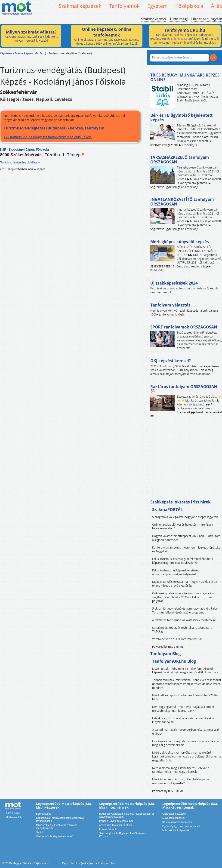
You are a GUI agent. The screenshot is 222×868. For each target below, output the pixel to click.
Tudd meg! (179, 19)
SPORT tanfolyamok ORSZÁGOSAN (184, 327)
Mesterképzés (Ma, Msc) (31, 53)
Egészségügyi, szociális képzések (182, 826)
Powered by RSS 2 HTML (168, 647)
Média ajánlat (13, 817)
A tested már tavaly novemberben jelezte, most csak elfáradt (186, 732)
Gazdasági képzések (174, 814)
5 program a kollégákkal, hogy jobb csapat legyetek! (185, 517)
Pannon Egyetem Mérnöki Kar (116, 821)
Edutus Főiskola (108, 829)
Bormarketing (44, 814)
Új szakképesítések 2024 (174, 283)
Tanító (40, 832)
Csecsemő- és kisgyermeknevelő (55, 836)
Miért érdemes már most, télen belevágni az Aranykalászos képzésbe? (181, 781)
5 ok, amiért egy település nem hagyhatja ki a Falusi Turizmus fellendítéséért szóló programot (185, 610)
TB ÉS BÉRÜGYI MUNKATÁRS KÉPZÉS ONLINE (185, 77)
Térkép (76, 155)
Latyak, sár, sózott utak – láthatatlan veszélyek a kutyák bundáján (183, 720)
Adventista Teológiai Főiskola (116, 825)
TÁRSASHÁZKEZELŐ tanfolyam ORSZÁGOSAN (180, 160)
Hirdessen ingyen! (207, 19)
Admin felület (13, 813)
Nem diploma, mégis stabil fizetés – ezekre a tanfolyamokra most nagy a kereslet (181, 770)
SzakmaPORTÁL (167, 510)
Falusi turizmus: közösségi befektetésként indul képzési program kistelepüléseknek (183, 561)
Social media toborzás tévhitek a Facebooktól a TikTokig (182, 630)
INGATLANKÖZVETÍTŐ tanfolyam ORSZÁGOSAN (182, 202)
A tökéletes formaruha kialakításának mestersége (184, 620)
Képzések (6, 53)
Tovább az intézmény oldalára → (20, 163)
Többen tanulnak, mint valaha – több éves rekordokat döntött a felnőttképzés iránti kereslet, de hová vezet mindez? (187, 684)
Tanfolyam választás (170, 305)
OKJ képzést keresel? (171, 361)
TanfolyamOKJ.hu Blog (174, 661)
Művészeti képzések (174, 818)
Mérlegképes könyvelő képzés (180, 242)
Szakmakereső (153, 19)
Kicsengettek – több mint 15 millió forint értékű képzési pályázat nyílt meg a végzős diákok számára (185, 671)
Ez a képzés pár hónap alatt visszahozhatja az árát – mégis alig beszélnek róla (185, 743)
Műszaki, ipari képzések (176, 830)
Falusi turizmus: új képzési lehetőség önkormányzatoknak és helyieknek (176, 572)
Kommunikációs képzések (177, 822)
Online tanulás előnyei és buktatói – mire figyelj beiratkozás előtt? (183, 527)
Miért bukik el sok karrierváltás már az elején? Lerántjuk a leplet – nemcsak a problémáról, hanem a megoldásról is (187, 756)
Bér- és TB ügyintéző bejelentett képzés (182, 118)
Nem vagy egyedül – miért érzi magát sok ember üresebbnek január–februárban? (183, 709)
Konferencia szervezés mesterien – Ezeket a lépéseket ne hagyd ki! (187, 549)
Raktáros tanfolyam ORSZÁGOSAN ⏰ (184, 389)
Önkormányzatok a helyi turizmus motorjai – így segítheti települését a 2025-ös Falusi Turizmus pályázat (183, 597)
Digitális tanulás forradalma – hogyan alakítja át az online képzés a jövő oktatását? (185, 584)
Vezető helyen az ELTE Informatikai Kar (177, 639)
